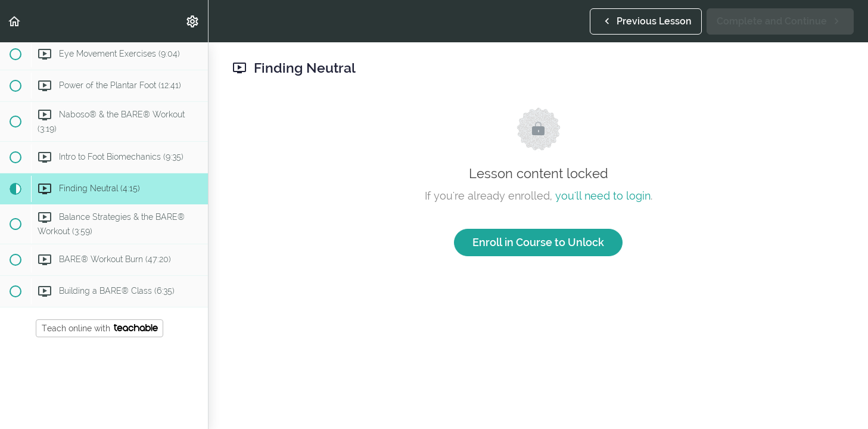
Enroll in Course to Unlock (538, 242)
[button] (15, 21)
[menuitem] (193, 21)
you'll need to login (603, 196)
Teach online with (100, 328)
